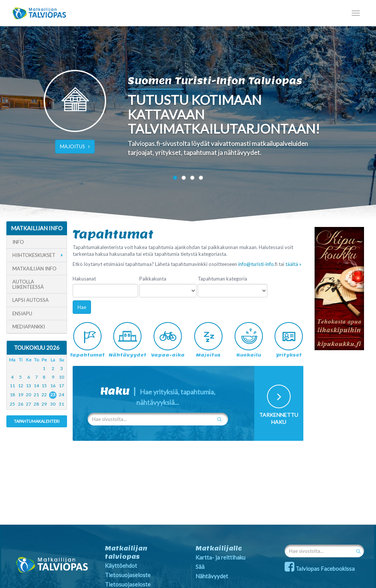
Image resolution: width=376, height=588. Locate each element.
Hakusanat (84, 279)
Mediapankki (29, 327)
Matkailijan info (34, 269)
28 (36, 404)
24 (61, 395)
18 (12, 395)
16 (53, 386)
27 (28, 404)
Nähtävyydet (212, 576)
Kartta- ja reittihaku (220, 557)
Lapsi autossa (31, 300)
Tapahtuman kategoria (222, 279)
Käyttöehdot (121, 566)
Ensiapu (22, 313)
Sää (200, 567)
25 (12, 404)
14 (36, 386)
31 (61, 404)
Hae (82, 307)
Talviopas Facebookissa (320, 569)
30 (53, 404)
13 (28, 386)
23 (53, 395)
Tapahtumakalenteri (37, 421)
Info (18, 242)
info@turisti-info (256, 264)
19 (21, 395)
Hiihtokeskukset (34, 255)
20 (28, 395)
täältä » (293, 264)
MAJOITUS (75, 146)
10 (61, 377)
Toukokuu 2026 (37, 348)
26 (21, 404)
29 (44, 404)
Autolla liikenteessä (28, 284)
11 (12, 386)
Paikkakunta (153, 279)
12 (21, 386)
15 (44, 386)
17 (61, 386)
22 (44, 395)
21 (36, 395)
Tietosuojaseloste (128, 575)
